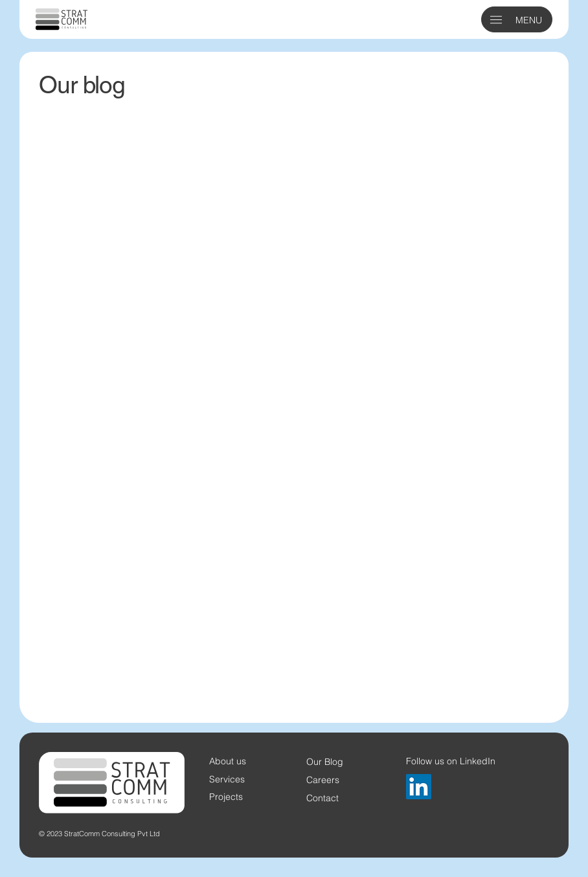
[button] (496, 20)
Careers (323, 780)
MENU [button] (529, 20)
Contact (322, 798)
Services (227, 779)
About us (228, 761)
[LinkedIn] (419, 787)
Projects (226, 796)
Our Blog (325, 761)
